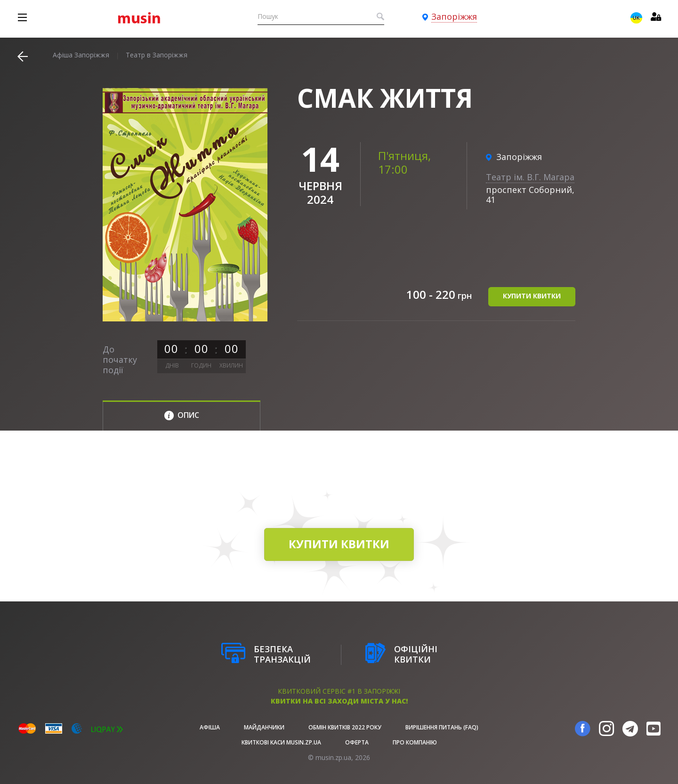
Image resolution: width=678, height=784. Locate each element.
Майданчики (264, 727)
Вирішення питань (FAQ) (442, 727)
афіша (210, 727)
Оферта (357, 742)
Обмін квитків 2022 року (345, 727)
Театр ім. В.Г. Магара (530, 177)
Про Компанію (415, 742)
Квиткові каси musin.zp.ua (281, 742)
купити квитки (532, 296)
